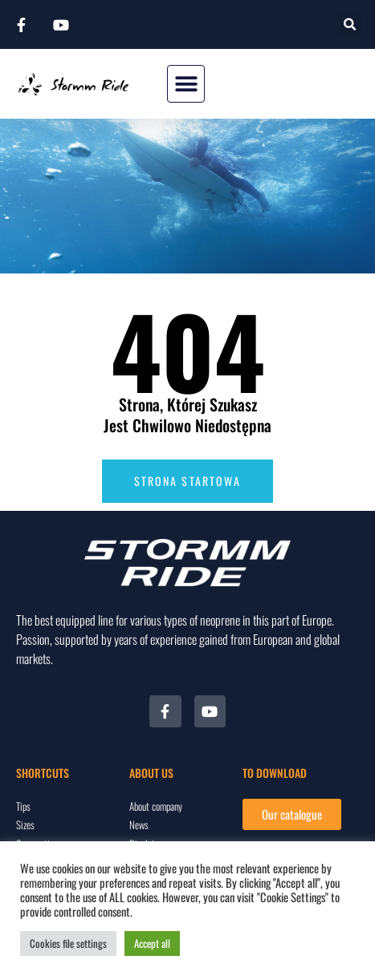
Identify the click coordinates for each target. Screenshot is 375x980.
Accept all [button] (152, 943)
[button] (351, 24)
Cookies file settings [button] (68, 943)
